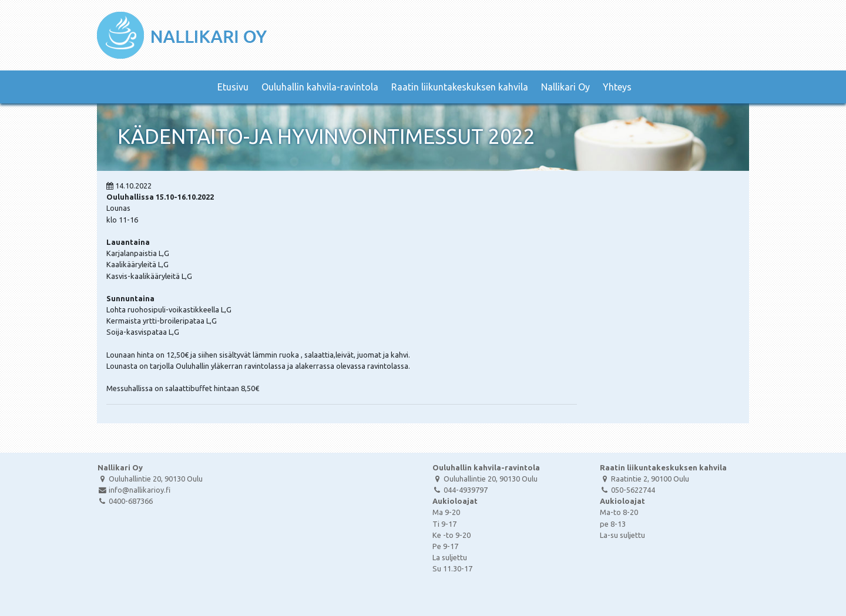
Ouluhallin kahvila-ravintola (320, 87)
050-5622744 (627, 490)
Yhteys (617, 87)
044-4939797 (460, 490)
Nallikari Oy (565, 87)
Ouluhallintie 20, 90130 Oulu (150, 479)
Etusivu (233, 87)
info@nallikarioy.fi (134, 490)
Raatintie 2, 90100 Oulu (644, 479)
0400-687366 (125, 501)
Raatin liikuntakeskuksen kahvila (460, 87)
